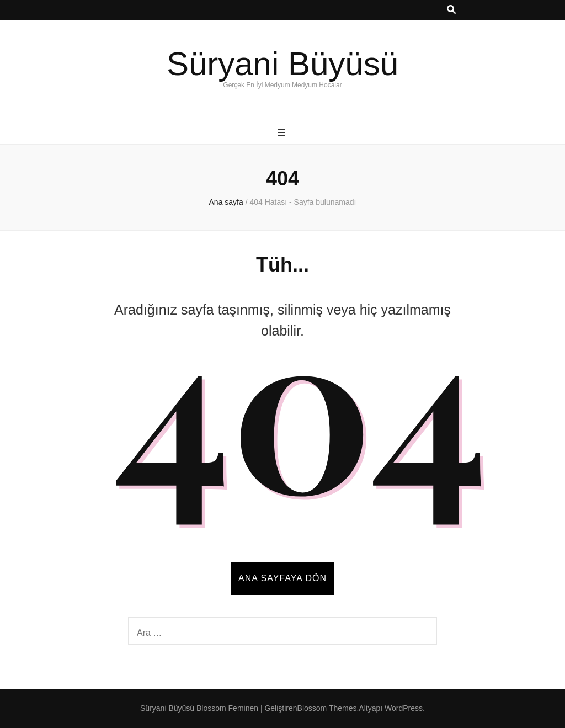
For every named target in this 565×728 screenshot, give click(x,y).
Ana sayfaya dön (282, 578)
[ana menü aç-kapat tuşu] (283, 133)
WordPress (404, 708)
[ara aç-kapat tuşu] (451, 10)
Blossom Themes (327, 708)
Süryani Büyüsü (282, 64)
